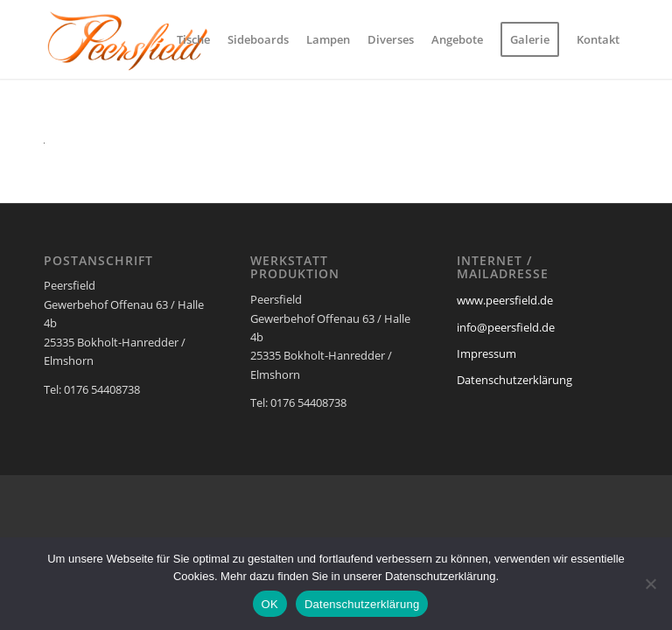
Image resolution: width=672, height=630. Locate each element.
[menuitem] (193, 39)
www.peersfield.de (505, 300)
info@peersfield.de (506, 327)
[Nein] (650, 584)
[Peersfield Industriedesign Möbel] (127, 39)
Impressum (486, 353)
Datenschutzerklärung (514, 380)
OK (270, 604)
